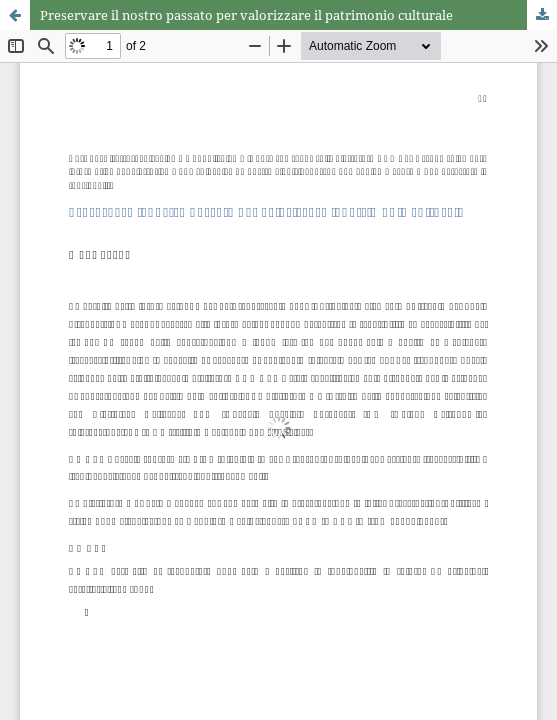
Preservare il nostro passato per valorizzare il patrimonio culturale (246, 15)
